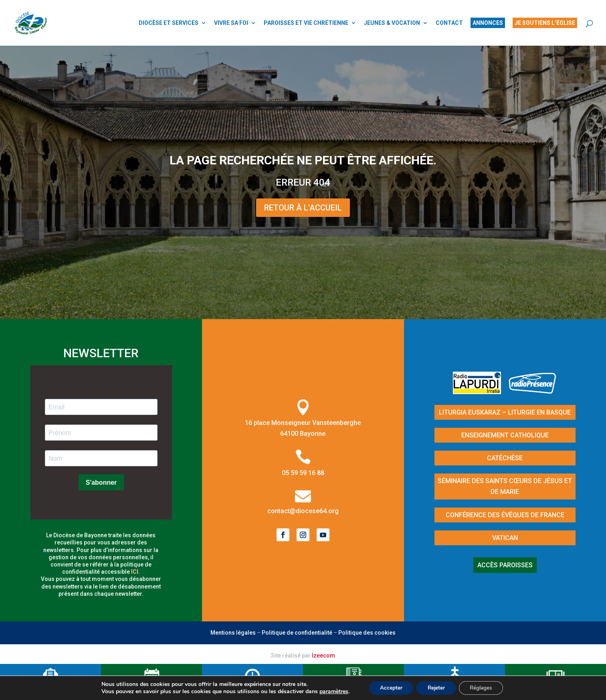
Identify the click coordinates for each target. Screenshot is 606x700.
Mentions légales (233, 633)
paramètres (329, 691)
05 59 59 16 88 (303, 473)
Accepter (388, 687)
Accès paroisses (505, 565)
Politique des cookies (367, 633)
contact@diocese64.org (303, 511)
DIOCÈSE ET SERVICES (169, 23)
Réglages (484, 687)
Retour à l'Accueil (303, 208)
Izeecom (323, 655)
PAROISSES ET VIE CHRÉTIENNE (306, 23)
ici (135, 572)
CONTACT (449, 23)
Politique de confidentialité (297, 633)
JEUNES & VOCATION (392, 23)
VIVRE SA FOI (231, 23)
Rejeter (435, 687)
